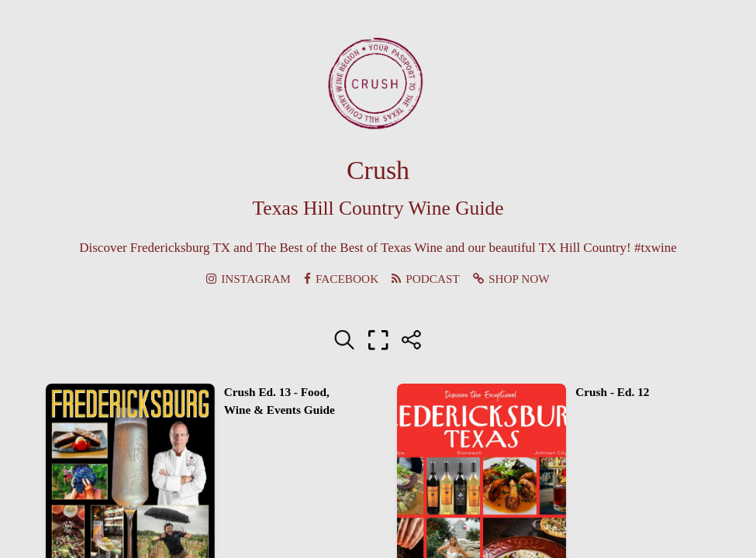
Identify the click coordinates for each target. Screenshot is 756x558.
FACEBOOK (341, 279)
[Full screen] (378, 340)
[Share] (412, 340)
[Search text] (344, 340)
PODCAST (426, 279)
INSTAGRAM (249, 279)
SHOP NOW (511, 279)
